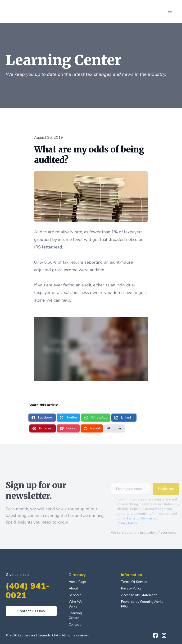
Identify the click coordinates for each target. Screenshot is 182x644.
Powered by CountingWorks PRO (142, 604)
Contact (75, 624)
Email (114, 428)
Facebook (42, 417)
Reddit (92, 428)
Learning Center (75, 615)
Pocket (68, 428)
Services (75, 595)
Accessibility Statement (139, 595)
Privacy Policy (127, 530)
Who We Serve (75, 604)
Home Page (77, 582)
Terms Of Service (134, 582)
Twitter (68, 417)
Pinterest (43, 428)
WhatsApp (96, 417)
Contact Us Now (31, 611)
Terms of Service (139, 525)
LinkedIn (124, 417)
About (73, 588)
